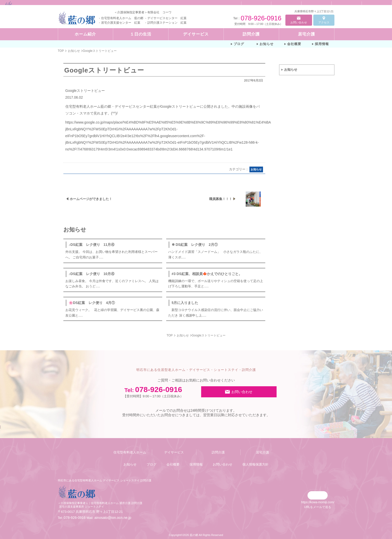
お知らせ (291, 70)
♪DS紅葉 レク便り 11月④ (92, 245)
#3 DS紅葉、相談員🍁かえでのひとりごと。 (207, 274)
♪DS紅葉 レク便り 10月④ (92, 274)
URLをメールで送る (318, 507)
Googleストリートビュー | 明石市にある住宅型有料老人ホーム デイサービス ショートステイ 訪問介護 (121, 2)
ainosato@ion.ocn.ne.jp (113, 518)
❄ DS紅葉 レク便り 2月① (195, 245)
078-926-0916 (261, 18)
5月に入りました (185, 303)
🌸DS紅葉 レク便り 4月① (92, 303)
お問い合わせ (299, 22)
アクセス (324, 22)
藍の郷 (194, 535)
